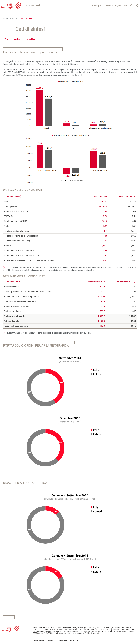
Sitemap (63, 640)
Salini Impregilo (113, 6)
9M (17, 18)
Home (6, 18)
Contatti (52, 640)
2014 (12, 18)
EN (125, 6)
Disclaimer (39, 640)
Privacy (74, 640)
